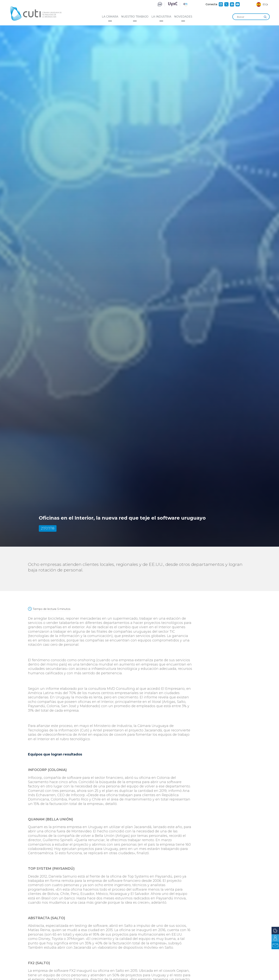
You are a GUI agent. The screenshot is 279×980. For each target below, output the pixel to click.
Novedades (183, 17)
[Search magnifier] (265, 17)
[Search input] (249, 17)
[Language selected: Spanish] (262, 4)
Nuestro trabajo (135, 17)
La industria (161, 17)
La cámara (110, 17)
